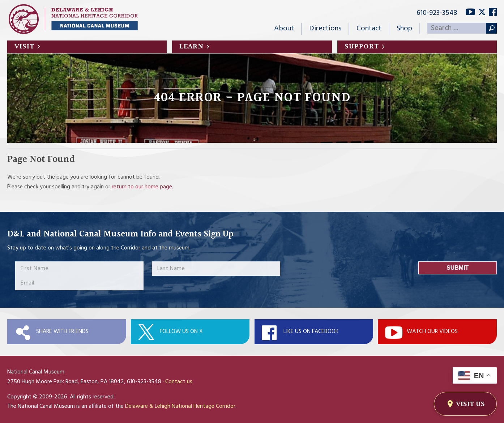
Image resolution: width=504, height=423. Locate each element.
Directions (325, 29)
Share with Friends (62, 332)
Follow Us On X (181, 332)
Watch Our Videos (432, 332)
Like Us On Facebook (311, 332)
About (284, 29)
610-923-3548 (437, 13)
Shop (404, 29)
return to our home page (142, 187)
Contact (369, 29)
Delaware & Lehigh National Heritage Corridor (180, 406)
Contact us (179, 382)
